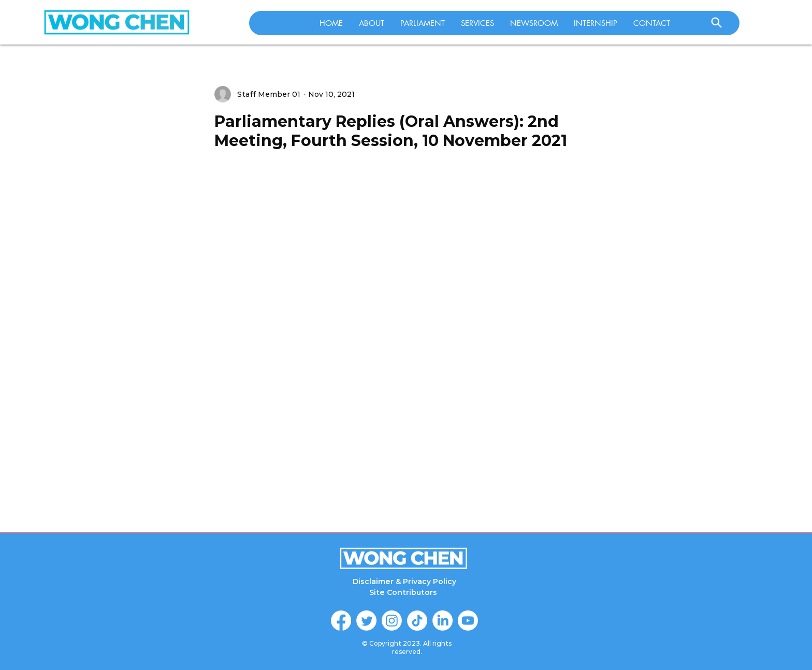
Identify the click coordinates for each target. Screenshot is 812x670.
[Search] (716, 22)
